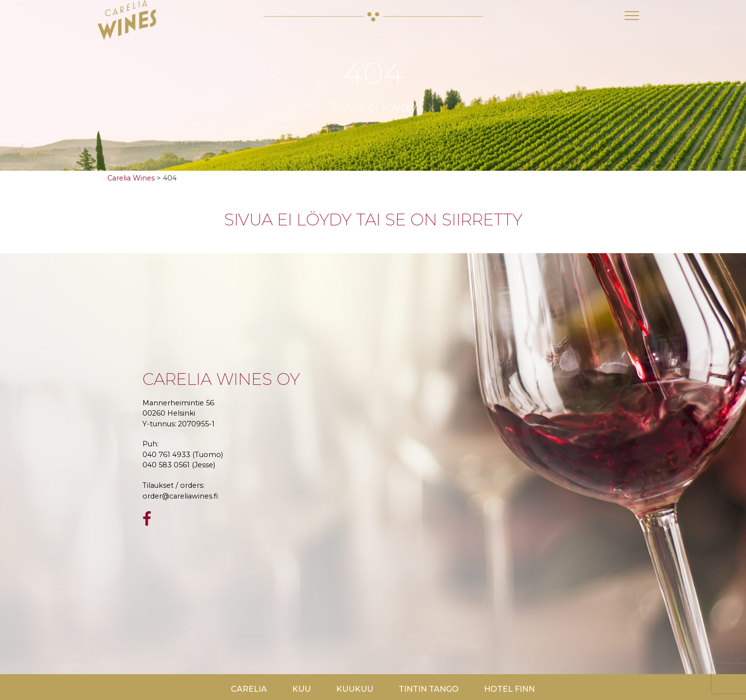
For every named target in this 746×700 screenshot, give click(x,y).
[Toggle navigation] (632, 16)
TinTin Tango (429, 689)
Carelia (249, 689)
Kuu (302, 689)
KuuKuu (355, 689)
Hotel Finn (509, 689)
